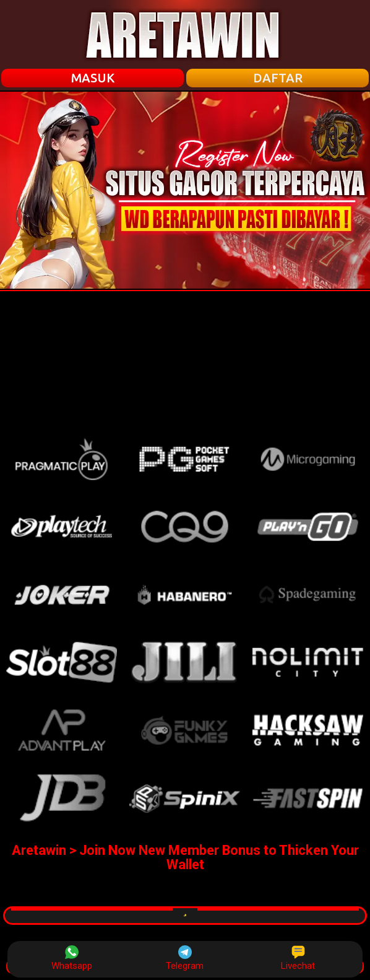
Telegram (185, 958)
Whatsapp (72, 958)
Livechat (298, 958)
